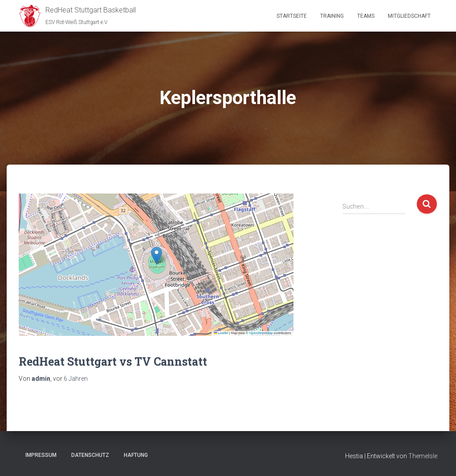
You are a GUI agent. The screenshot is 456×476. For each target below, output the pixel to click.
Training (332, 16)
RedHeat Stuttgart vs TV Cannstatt (113, 361)
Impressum (41, 455)
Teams (366, 16)
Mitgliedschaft (409, 16)
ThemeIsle (423, 456)
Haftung (136, 455)
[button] (157, 256)
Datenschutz (90, 455)
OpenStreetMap (261, 333)
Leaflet (221, 333)
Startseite (292, 16)
